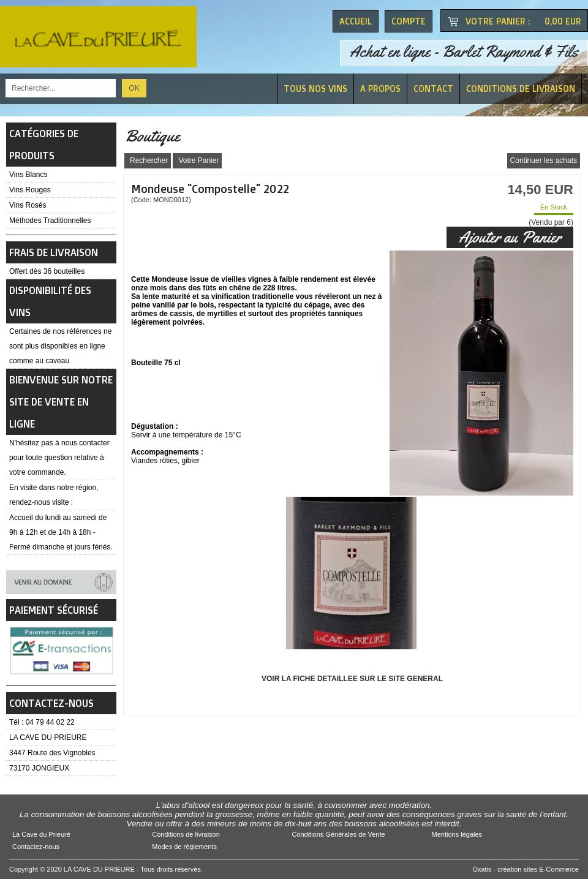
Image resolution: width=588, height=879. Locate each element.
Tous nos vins (315, 89)
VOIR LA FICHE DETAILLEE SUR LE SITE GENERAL (352, 679)
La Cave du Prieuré (41, 834)
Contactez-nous (36, 847)
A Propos (380, 89)
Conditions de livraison (521, 89)
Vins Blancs (28, 175)
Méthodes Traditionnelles (50, 221)
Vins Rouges (30, 190)
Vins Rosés (28, 205)
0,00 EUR (563, 21)
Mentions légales (457, 834)
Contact (433, 89)
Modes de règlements (184, 847)
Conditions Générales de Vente (338, 834)
